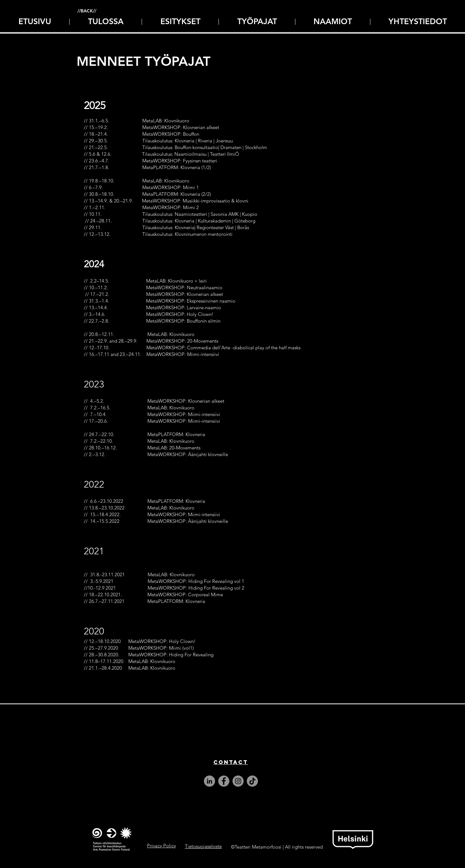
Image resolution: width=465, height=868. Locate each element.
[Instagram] (238, 781)
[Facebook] (224, 781)
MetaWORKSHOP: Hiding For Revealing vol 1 (196, 581)
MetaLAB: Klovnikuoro (153, 661)
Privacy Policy (162, 846)
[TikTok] (252, 781)
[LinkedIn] (209, 781)
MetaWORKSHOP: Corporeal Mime (185, 595)
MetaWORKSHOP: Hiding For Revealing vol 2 (196, 588)
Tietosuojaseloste (203, 846)
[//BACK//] (87, 11)
